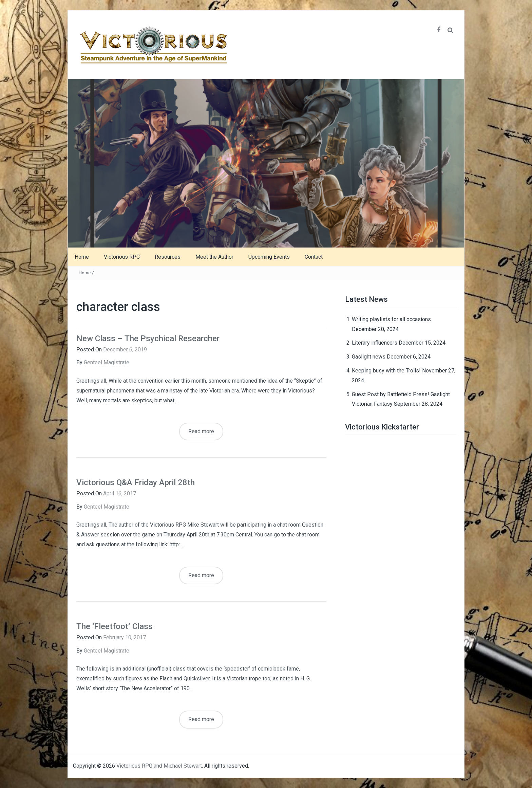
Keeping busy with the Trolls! (386, 371)
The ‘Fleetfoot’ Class (115, 626)
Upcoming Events (269, 257)
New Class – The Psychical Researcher (148, 338)
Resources (168, 257)
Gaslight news (369, 357)
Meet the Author (214, 257)
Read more (201, 431)
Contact (314, 257)
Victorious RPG (122, 257)
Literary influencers (375, 343)
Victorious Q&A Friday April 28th (136, 482)
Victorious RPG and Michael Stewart (159, 766)
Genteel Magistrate (107, 362)
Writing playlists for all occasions (391, 319)
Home (82, 257)
